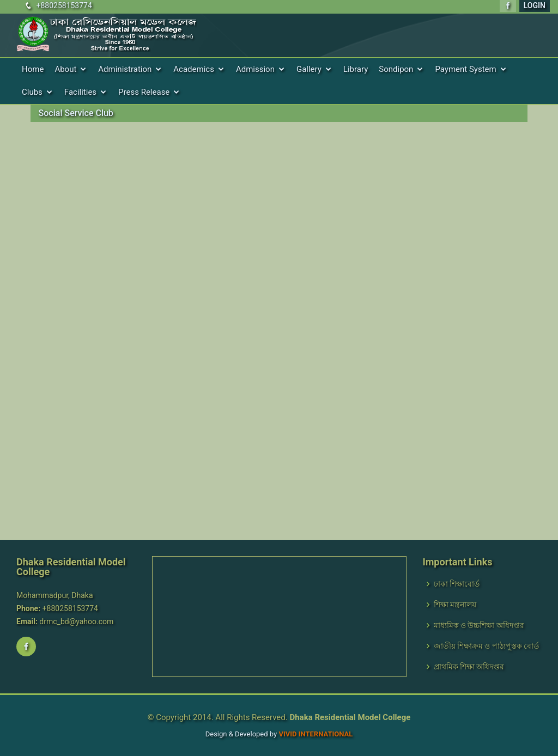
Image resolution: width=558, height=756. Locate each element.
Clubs (32, 92)
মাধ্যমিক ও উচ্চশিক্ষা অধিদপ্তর (479, 625)
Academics (194, 69)
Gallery (309, 69)
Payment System (465, 69)
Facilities (80, 92)
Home (33, 69)
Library (356, 69)
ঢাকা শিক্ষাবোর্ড (457, 584)
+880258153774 (64, 5)
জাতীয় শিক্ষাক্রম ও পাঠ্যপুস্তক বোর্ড (487, 646)
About (65, 69)
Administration (125, 69)
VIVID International (316, 734)
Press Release (144, 92)
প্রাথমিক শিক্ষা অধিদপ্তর (469, 667)
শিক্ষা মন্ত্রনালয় (455, 605)
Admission (255, 69)
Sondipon (396, 69)
